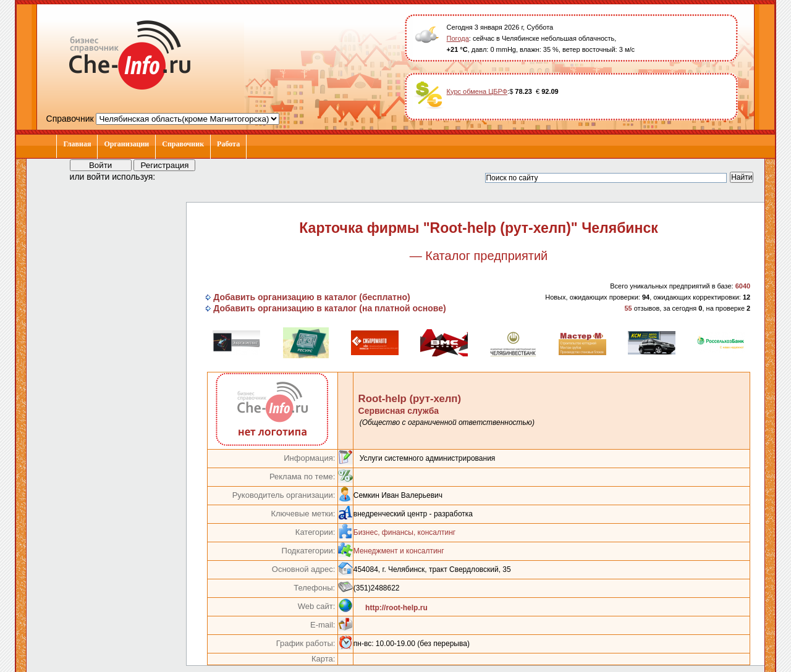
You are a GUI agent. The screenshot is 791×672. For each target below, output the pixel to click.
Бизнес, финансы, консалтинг (404, 532)
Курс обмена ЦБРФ (477, 91)
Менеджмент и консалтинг (399, 551)
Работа (228, 144)
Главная (77, 144)
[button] (176, 176)
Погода (458, 38)
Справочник (183, 144)
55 (628, 308)
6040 (743, 286)
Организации (126, 144)
